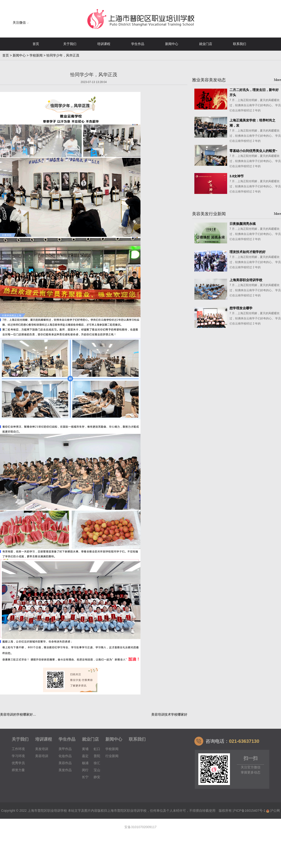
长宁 (85, 777)
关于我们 (70, 44)
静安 (97, 777)
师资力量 (18, 770)
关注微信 (21, 23)
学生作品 (138, 44)
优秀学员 (18, 763)
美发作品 (65, 770)
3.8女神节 (237, 176)
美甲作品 (65, 749)
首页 (36, 44)
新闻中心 (172, 44)
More (277, 80)
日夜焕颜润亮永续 (243, 224)
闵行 (85, 770)
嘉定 (85, 756)
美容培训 (42, 756)
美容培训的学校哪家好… (18, 714)
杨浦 (85, 763)
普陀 (97, 756)
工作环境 (18, 749)
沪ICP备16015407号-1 (249, 811)
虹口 (97, 749)
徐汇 (97, 763)
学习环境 (18, 756)
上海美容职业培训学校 (246, 280)
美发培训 (42, 749)
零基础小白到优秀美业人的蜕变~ (253, 151)
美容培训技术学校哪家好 (169, 714)
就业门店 (206, 44)
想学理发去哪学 (241, 308)
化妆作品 (65, 756)
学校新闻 (36, 55)
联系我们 (240, 44)
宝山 (97, 770)
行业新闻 (112, 756)
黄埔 (85, 749)
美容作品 (65, 763)
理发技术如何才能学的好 (248, 252)
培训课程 (104, 44)
